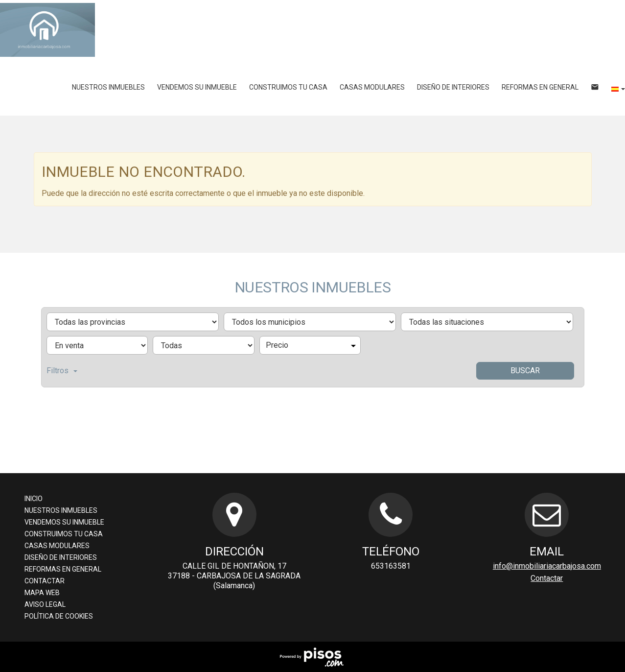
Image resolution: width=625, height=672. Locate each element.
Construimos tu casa (288, 87)
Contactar (45, 581)
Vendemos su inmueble (197, 87)
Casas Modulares (372, 87)
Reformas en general (540, 87)
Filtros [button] (62, 371)
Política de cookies (59, 616)
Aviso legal (45, 604)
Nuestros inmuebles (108, 87)
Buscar (525, 371)
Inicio (34, 499)
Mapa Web (42, 593)
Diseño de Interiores (453, 87)
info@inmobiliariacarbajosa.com (547, 566)
